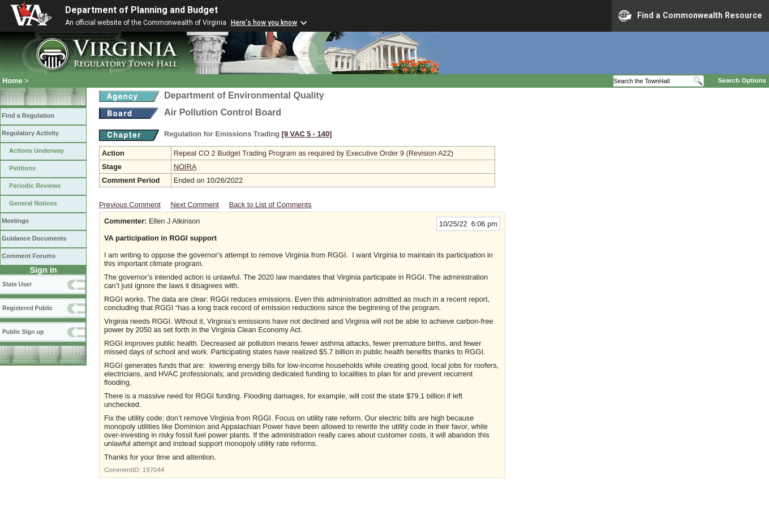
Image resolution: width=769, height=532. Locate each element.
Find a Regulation (28, 115)
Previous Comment (130, 205)
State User (17, 284)
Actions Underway (36, 151)
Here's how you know (264, 23)
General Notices (33, 203)
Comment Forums (29, 256)
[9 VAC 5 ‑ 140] (307, 134)
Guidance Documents (34, 238)
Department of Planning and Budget (141, 10)
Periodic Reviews (35, 186)
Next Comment (195, 205)
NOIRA (185, 167)
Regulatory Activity (30, 133)
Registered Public (27, 308)
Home (12, 81)
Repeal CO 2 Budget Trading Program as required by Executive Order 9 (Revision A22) (313, 153)
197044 (153, 470)
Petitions (22, 168)
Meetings (15, 221)
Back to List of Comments (270, 205)
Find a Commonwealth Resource (690, 16)
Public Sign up (23, 332)
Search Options (742, 80)
